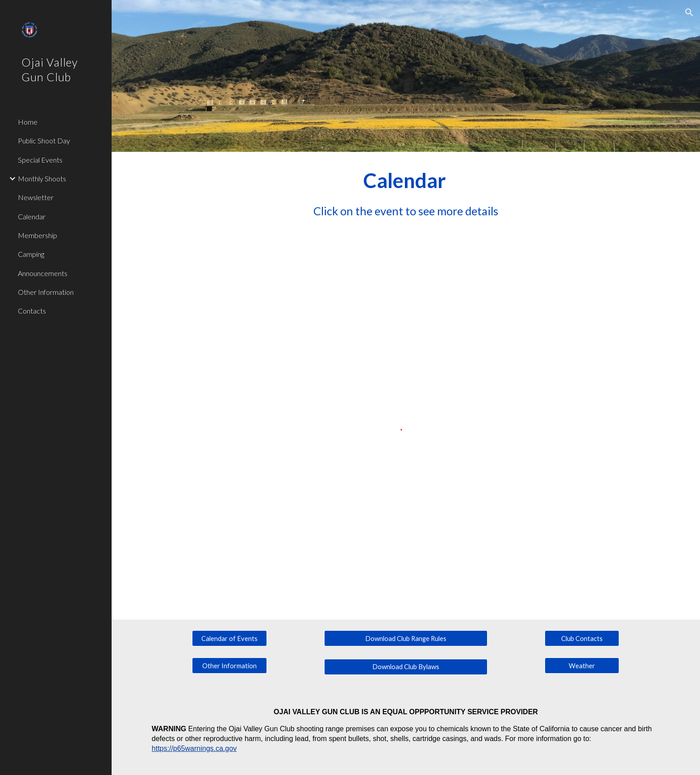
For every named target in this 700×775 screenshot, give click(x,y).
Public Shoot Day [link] (44, 140)
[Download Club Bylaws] (406, 667)
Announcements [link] (43, 273)
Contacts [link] (32, 311)
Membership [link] (37, 235)
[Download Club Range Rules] (406, 638)
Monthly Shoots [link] (42, 178)
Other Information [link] (46, 292)
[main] (406, 193)
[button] (689, 13)
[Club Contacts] (582, 638)
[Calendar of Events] (229, 638)
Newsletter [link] (36, 197)
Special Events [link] (40, 160)
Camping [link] (31, 254)
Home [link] (28, 122)
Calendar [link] (32, 216)
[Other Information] (229, 666)
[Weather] (582, 666)
